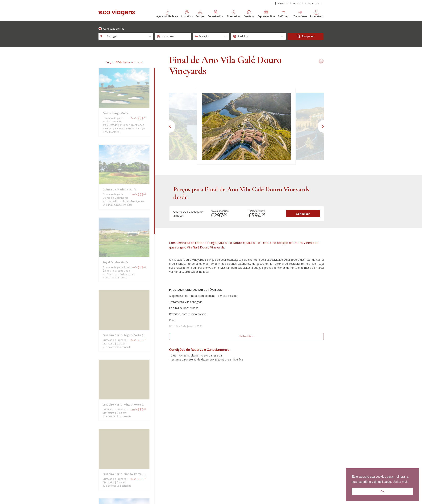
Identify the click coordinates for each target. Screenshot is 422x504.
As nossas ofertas (114, 29)
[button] (167, 15)
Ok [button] (382, 491)
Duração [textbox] (204, 36)
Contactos (312, 3)
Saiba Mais (246, 336)
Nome (139, 62)
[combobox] (126, 36)
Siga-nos (281, 3)
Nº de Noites (123, 62)
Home (297, 3)
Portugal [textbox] (111, 36)
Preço (109, 62)
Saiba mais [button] (401, 482)
